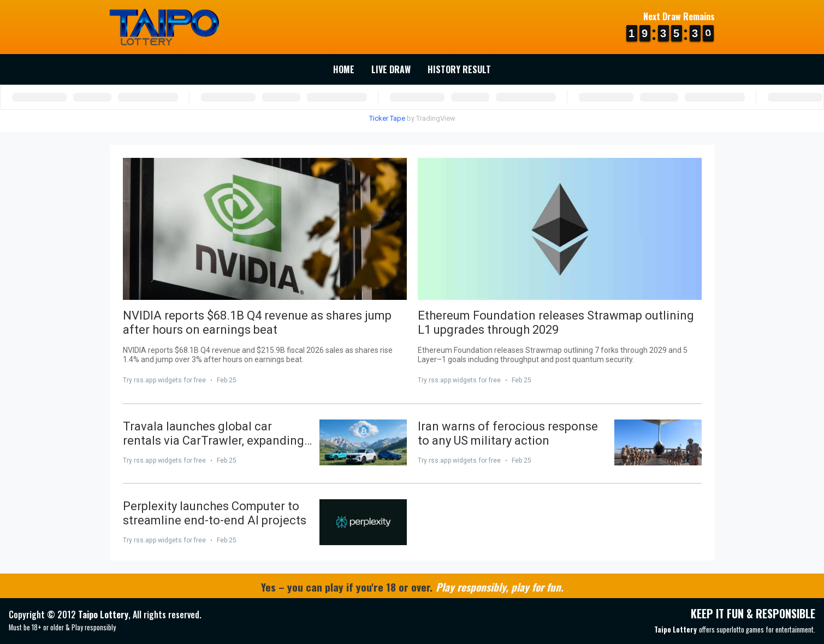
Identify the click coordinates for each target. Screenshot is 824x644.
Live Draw (391, 69)
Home (344, 69)
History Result (459, 69)
